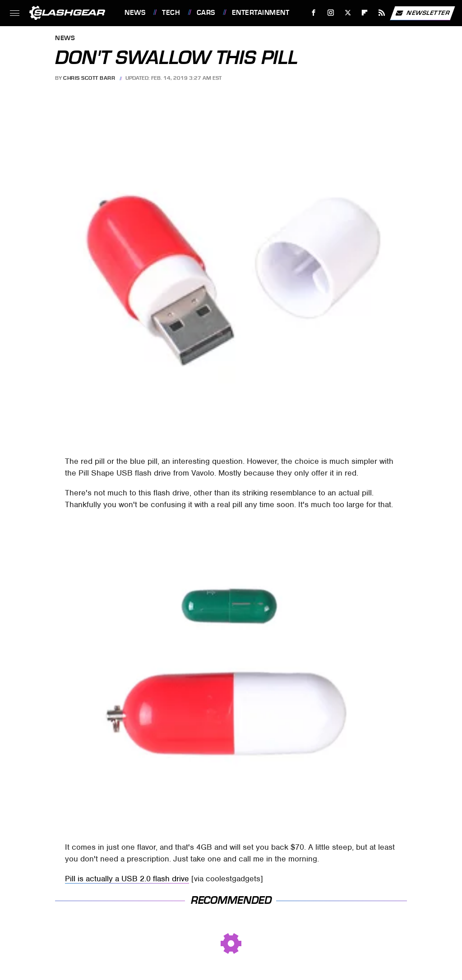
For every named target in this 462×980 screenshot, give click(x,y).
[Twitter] (348, 13)
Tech (171, 13)
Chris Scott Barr (89, 78)
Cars (206, 13)
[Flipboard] (365, 13)
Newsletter (422, 13)
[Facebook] (314, 13)
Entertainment (261, 13)
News (135, 13)
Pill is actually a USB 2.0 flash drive (127, 879)
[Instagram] (331, 13)
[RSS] (382, 13)
